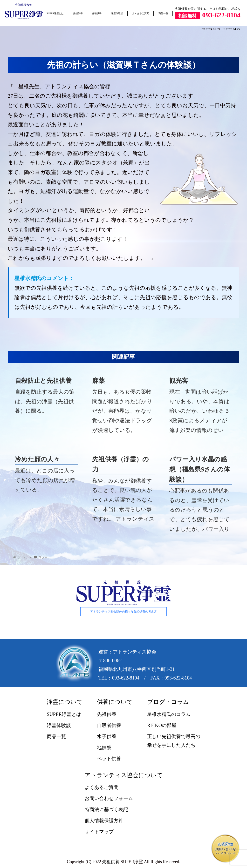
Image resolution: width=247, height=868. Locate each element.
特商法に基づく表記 (106, 809)
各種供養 (97, 13)
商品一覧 (163, 13)
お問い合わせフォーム (109, 798)
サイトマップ (99, 832)
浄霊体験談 (117, 13)
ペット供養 (109, 759)
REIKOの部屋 (162, 725)
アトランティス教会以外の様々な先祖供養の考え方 (123, 612)
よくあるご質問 (141, 13)
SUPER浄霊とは (55, 13)
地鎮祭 (104, 747)
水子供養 (107, 736)
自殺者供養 (109, 725)
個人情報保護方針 (104, 821)
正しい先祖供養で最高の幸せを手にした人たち (174, 741)
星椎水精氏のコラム (169, 714)
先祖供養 (21, 5)
